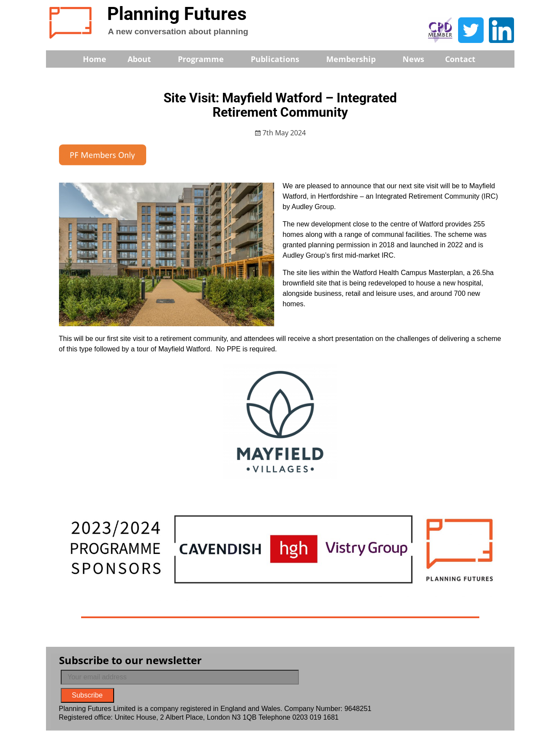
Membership (357, 59)
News (413, 59)
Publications (281, 59)
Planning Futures (177, 14)
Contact (460, 59)
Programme (207, 59)
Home (95, 59)
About (145, 59)
